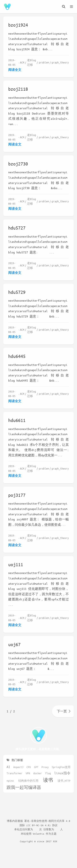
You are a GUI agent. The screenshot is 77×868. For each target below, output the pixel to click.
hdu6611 (17, 420)
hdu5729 (17, 292)
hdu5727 (17, 228)
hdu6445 (17, 356)
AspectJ (18, 767)
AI (8, 767)
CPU (29, 767)
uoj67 (14, 644)
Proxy (45, 767)
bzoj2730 (18, 164)
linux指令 (62, 773)
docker (38, 773)
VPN (28, 773)
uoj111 (16, 564)
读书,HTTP (64, 781)
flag (48, 773)
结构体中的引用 (28, 781)
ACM (22, 62)
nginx (10, 781)
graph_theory (60, 62)
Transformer (14, 773)
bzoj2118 (18, 89)
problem (44, 62)
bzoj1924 (18, 25)
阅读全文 (15, 70)
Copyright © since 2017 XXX (39, 841)
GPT (36, 767)
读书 (48, 780)
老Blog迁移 (32, 62)
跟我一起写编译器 (24, 787)
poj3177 (17, 495)
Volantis (39, 834)
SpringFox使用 (61, 767)
